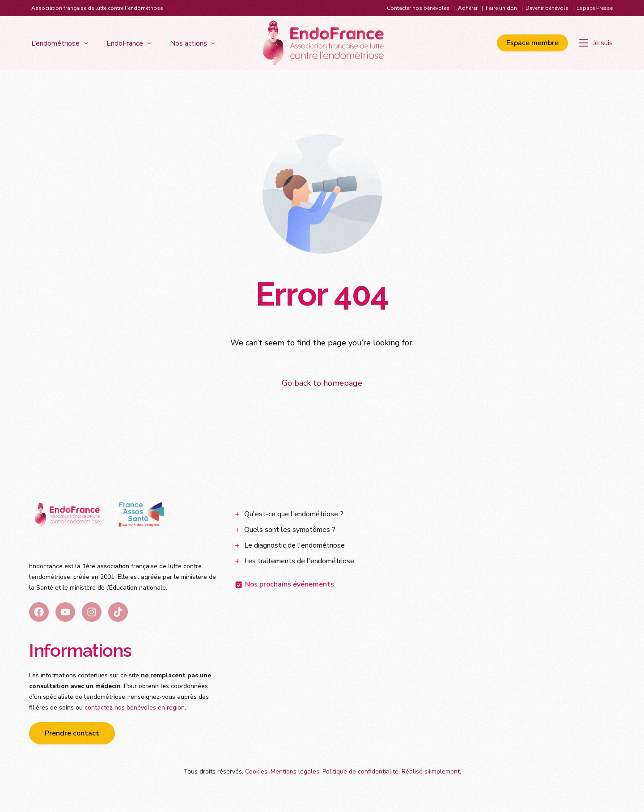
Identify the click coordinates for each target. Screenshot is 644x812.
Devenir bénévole (547, 8)
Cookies (256, 772)
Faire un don (501, 8)
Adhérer (468, 8)
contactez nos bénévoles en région (135, 708)
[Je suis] (596, 43)
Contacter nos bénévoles (418, 8)
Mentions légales (295, 772)
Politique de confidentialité (360, 772)
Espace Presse (595, 8)
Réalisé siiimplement (431, 772)
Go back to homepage (322, 383)
